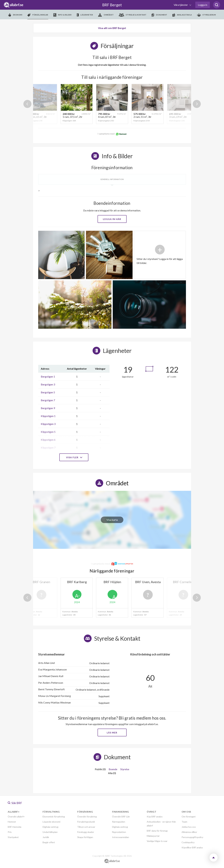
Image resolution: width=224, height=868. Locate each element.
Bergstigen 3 (48, 384)
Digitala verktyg (50, 827)
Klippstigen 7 (48, 448)
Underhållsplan (50, 832)
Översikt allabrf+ (16, 817)
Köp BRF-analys (155, 817)
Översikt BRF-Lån (121, 817)
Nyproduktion (119, 832)
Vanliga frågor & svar (157, 841)
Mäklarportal (153, 836)
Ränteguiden (119, 822)
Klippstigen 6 (48, 440)
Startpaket (13, 837)
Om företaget (189, 817)
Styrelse (125, 769)
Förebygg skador (86, 832)
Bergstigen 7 (48, 400)
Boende (113, 769)
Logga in (203, 5)
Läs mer (112, 733)
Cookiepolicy (188, 842)
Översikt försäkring (87, 817)
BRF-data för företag (157, 831)
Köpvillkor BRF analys (192, 847)
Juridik (46, 837)
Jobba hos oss (189, 827)
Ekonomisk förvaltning (54, 817)
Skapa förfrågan (85, 837)
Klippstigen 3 (48, 424)
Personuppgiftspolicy (192, 837)
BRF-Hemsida (15, 827)
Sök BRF (15, 803)
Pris (10, 832)
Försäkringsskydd (86, 822)
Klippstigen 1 (48, 416)
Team (184, 822)
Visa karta (112, 520)
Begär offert (49, 842)
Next (197, 104)
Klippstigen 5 (48, 432)
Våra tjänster (181, 5)
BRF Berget (112, 5)
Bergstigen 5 (48, 392)
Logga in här (112, 219)
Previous (27, 104)
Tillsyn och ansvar (86, 827)
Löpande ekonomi (51, 822)
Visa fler (74, 457)
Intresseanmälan (121, 837)
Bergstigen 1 (48, 376)
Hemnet (12, 822)
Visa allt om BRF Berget (112, 28)
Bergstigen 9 (48, 408)
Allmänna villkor (189, 832)
